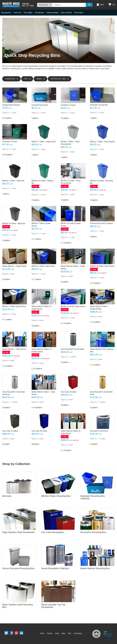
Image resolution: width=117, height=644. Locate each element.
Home (42, 633)
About (57, 633)
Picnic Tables (28, 13)
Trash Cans (17, 13)
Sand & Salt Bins (66, 13)
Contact (50, 633)
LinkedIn (21, 633)
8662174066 (28, 6)
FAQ (69, 633)
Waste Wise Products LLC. (11, 5)
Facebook (11, 633)
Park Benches (39, 13)
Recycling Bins (6, 13)
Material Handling (52, 13)
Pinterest (16, 633)
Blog (63, 633)
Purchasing (78, 633)
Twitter (6, 633)
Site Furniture (79, 13)
